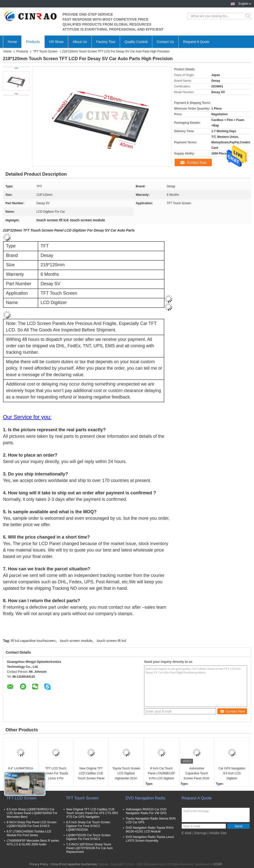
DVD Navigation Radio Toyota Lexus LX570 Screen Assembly (150, 839)
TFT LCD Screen (21, 798)
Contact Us (165, 42)
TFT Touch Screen (45, 51)
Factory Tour (106, 42)
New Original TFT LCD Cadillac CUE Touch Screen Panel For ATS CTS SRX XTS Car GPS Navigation (91, 774)
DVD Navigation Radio (145, 798)
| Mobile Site (217, 833)
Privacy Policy (39, 864)
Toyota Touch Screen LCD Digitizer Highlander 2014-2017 (126, 774)
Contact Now (197, 162)
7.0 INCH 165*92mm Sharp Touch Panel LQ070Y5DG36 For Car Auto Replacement (89, 848)
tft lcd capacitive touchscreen (33, 641)
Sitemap (200, 833)
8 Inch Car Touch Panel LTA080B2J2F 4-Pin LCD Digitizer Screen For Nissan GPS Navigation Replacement (162, 774)
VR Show (56, 42)
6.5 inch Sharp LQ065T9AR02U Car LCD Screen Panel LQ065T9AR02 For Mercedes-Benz (32, 813)
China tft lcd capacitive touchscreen (74, 864)
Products (33, 42)
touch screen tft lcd (111, 641)
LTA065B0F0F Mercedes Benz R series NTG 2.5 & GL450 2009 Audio (33, 843)
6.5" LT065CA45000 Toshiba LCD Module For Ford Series (29, 833)
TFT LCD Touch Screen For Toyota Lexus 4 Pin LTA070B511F (56, 774)
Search (248, 16)
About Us (80, 42)
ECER (218, 864)
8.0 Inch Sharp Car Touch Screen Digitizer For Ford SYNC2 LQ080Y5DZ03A (88, 826)
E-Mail (187, 833)
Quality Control (136, 42)
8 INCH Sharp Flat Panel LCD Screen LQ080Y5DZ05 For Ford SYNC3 (32, 824)
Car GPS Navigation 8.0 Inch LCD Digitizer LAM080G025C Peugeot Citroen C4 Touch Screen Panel (232, 774)
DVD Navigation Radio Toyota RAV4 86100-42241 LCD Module (150, 830)
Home (12, 42)
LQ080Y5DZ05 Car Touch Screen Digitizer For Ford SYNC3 (88, 837)
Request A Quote (196, 42)
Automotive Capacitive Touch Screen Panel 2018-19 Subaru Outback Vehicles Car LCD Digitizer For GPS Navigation (197, 774)
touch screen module (76, 641)
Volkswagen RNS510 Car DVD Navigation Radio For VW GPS (146, 811)
